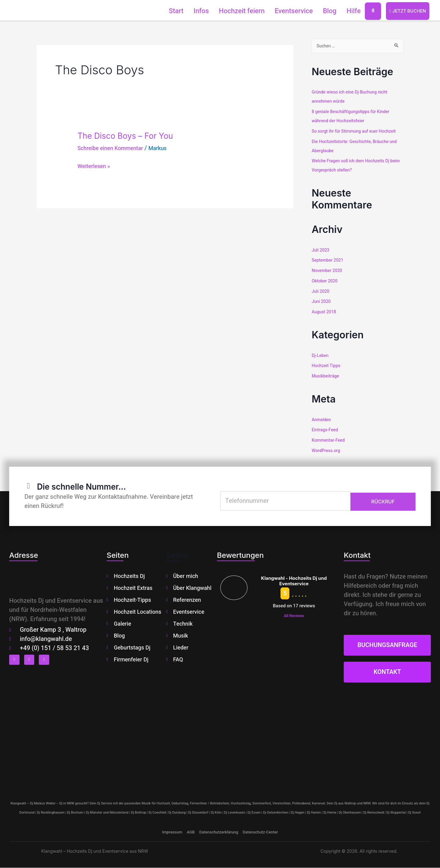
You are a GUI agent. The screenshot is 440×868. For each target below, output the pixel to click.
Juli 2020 (321, 292)
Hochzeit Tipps (327, 366)
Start (172, 11)
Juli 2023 (321, 250)
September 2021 (329, 261)
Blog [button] (326, 11)
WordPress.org (327, 451)
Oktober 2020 (326, 281)
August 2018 (325, 312)
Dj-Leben (321, 356)
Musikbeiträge (326, 376)
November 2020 (328, 271)
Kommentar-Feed (329, 440)
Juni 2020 (322, 302)
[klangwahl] (220, 738)
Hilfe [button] (350, 11)
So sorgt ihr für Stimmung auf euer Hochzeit (357, 131)
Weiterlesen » (96, 166)
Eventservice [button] (290, 11)
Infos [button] (197, 11)
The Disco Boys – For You (136, 135)
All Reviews (294, 616)
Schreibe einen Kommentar (114, 148)
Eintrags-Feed (326, 430)
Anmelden (322, 420)
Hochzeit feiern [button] (238, 11)
